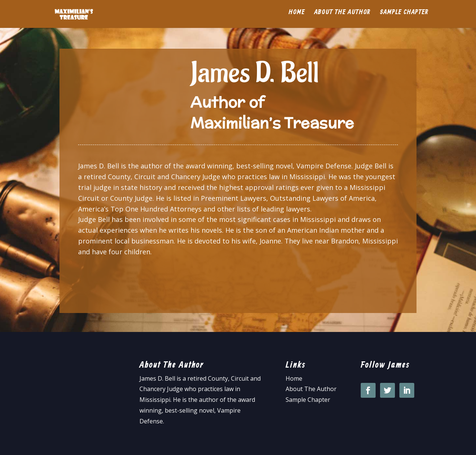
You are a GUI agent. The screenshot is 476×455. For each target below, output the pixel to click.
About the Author (342, 16)
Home (297, 16)
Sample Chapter (404, 16)
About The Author (311, 389)
